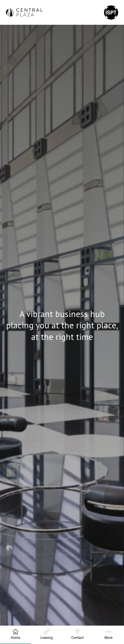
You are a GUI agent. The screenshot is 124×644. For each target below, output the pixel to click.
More (109, 634)
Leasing (46, 634)
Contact (77, 634)
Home (15, 634)
